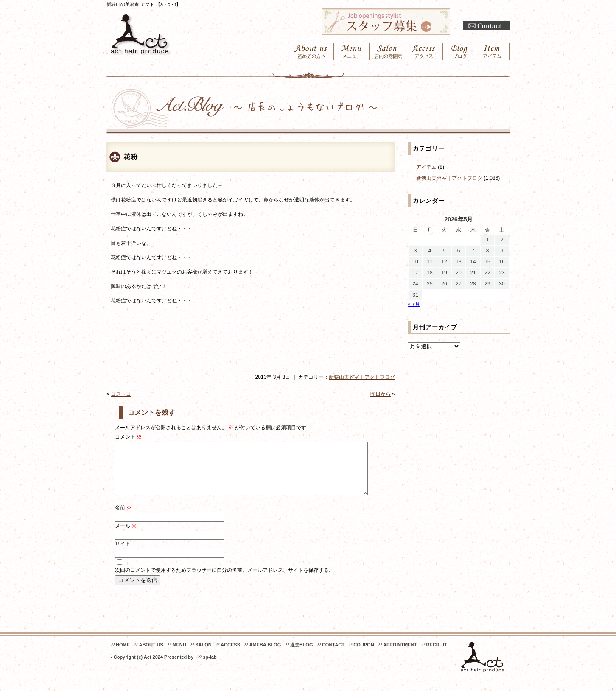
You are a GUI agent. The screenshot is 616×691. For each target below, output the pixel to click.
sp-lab (210, 667)
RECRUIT (437, 655)
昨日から (381, 394)
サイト (123, 554)
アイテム (426, 167)
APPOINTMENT (400, 655)
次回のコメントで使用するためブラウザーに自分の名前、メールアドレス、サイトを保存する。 (224, 580)
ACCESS (230, 655)
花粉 (131, 157)
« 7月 (414, 304)
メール (126, 536)
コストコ (121, 394)
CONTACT (333, 655)
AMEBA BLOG (265, 655)
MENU (179, 655)
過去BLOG (302, 655)
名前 (123, 518)
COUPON (364, 655)
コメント (128, 437)
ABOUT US (151, 655)
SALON (203, 655)
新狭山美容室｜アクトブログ (362, 377)
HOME (123, 655)
